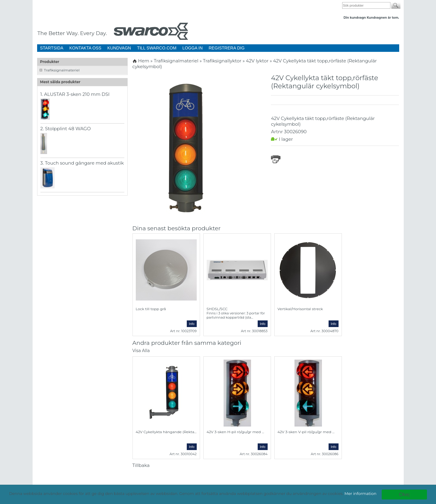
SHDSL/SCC (217, 309)
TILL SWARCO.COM (157, 48)
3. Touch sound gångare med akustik (82, 163)
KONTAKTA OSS (85, 48)
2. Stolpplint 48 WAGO (66, 129)
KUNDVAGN (119, 48)
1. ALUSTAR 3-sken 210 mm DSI (75, 94)
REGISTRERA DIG (227, 48)
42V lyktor (258, 61)
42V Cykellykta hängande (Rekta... (166, 432)
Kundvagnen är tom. (383, 18)
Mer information (361, 493)
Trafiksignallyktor (223, 61)
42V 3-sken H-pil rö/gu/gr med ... (236, 432)
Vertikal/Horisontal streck (300, 309)
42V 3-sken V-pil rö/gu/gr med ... (306, 432)
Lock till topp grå (151, 309)
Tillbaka (141, 465)
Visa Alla (141, 351)
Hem (143, 61)
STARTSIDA (52, 48)
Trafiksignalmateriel (62, 70)
